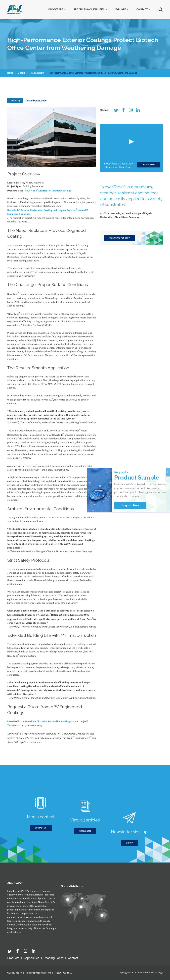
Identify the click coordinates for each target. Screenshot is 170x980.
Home (10, 73)
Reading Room (37, 73)
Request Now (130, 505)
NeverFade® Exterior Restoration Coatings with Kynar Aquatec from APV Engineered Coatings (47, 227)
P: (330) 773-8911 (63, 973)
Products (13, 958)
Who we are (55, 9)
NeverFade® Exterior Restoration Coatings (48, 736)
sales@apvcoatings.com (38, 973)
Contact (142, 9)
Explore (121, 9)
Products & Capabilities (89, 9)
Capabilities (31, 958)
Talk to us (13, 740)
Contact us (41, 843)
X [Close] (168, 472)
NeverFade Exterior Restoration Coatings (48, 205)
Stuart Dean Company (20, 260)
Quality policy (15, 973)
